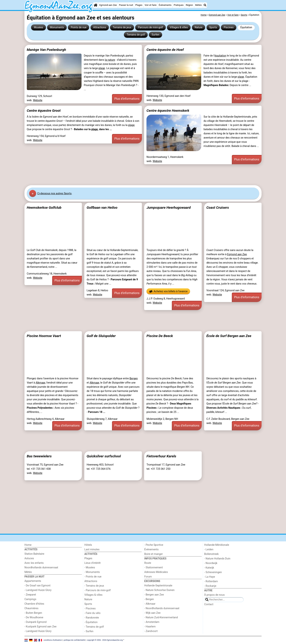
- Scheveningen (213, 572)
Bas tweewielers (39, 456)
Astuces (29, 558)
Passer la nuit (126, 5)
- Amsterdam (152, 622)
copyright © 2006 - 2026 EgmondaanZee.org (105, 640)
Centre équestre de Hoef (165, 50)
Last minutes (92, 549)
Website (38, 100)
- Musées (90, 568)
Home (28, 545)
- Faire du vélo (92, 613)
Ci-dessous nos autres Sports (54, 193)
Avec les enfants (34, 563)
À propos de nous (214, 595)
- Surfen (89, 631)
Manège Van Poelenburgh (46, 50)
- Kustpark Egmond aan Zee (40, 627)
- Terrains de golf (94, 627)
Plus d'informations (127, 99)
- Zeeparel (30, 595)
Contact (209, 604)
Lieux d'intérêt (93, 563)
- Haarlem (150, 627)
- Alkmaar (150, 604)
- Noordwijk (211, 563)
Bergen (134, 379)
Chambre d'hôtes (34, 604)
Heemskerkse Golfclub (44, 208)
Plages (139, 5)
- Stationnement (153, 568)
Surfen (155, 35)
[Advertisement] (134, 175)
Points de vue (79, 27)
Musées (39, 27)
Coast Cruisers (218, 208)
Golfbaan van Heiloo (102, 208)
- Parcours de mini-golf (98, 590)
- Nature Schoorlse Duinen (159, 590)
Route (148, 563)
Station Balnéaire (34, 554)
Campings (30, 599)
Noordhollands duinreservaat (41, 568)
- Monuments (92, 572)
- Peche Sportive (154, 545)
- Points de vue (93, 577)
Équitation (246, 27)
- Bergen (149, 599)
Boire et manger (154, 554)
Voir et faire (151, 5)
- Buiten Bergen (33, 613)
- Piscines (90, 609)
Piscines (229, 27)
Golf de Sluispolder (101, 336)
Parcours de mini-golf (151, 27)
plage (102, 68)
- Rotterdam (211, 581)
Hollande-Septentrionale (158, 586)
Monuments (57, 27)
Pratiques (179, 5)
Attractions (100, 27)
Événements (165, 5)
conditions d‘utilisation (53, 640)
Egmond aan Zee (108, 5)
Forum (148, 577)
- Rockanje (210, 586)
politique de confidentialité (74, 640)
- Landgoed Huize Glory (38, 590)
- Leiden (209, 549)
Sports (213, 27)
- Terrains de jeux (94, 586)
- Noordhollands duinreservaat (162, 608)
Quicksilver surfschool (104, 456)
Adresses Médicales (156, 572)
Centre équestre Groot (44, 111)
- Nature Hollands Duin (217, 559)
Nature (199, 27)
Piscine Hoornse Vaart (44, 336)
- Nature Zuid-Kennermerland (161, 617)
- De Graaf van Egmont (37, 586)
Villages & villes (179, 27)
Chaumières (31, 608)
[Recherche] (205, 5)
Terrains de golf (136, 35)
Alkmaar (40, 383)
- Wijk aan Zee (152, 613)
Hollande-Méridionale (217, 545)
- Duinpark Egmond (35, 622)
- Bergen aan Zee (154, 595)
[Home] (96, 5)
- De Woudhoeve (34, 617)
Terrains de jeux (122, 27)
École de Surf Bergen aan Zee (229, 336)
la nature (110, 60)
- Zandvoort (151, 631)
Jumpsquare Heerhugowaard (169, 208)
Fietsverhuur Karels (161, 456)
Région (189, 5)
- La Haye (210, 577)
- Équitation (91, 622)
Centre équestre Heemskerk (168, 111)
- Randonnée (92, 618)
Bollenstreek (211, 554)
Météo (198, 5)
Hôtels (88, 545)
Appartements (33, 581)
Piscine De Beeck (160, 336)
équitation (220, 56)
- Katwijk (209, 568)
